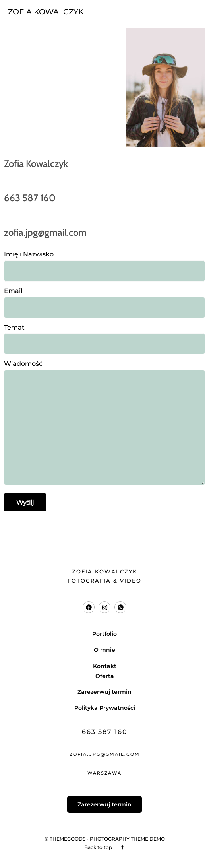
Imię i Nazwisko (104, 263)
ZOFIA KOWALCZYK (46, 12)
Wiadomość (104, 423)
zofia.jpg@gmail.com (105, 754)
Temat (104, 336)
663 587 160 (105, 732)
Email (104, 299)
